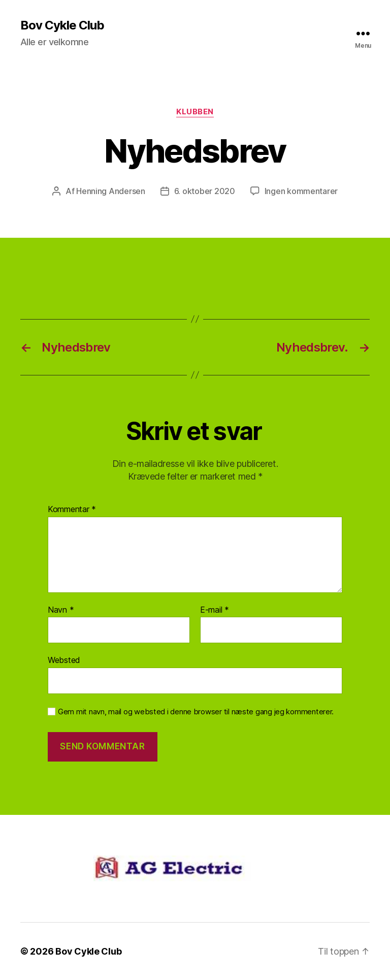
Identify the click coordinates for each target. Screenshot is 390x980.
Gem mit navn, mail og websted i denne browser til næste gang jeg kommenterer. (196, 712)
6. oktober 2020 (205, 191)
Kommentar (72, 510)
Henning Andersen (111, 191)
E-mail (215, 610)
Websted (64, 660)
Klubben (195, 112)
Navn (61, 610)
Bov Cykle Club (62, 25)
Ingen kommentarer (301, 191)
